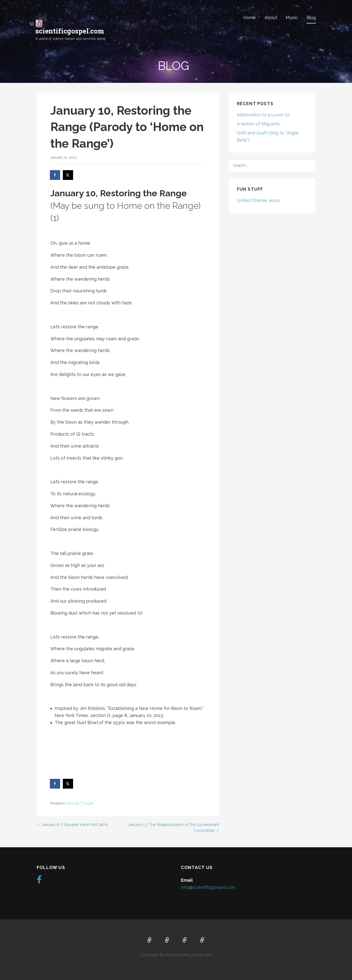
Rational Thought (80, 803)
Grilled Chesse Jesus (258, 200)
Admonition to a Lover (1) (263, 115)
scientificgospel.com (70, 31)
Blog (311, 17)
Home (249, 17)
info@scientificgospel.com (208, 887)
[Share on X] (68, 175)
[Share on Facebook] (55, 175)
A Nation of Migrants (258, 124)
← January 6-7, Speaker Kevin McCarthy (72, 825)
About (271, 17)
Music (292, 17)
